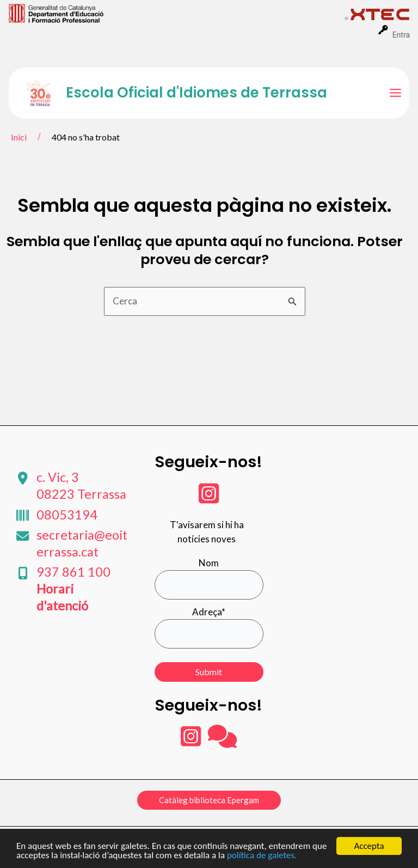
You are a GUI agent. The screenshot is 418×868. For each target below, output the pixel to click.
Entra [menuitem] (401, 35)
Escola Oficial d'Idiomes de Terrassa (196, 93)
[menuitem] (177, 13)
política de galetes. (262, 856)
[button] (209, 800)
